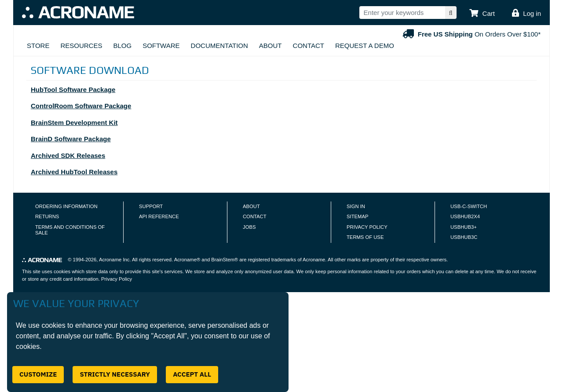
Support (151, 206)
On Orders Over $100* (471, 34)
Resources (81, 46)
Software (161, 46)
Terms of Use (365, 237)
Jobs (249, 227)
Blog (122, 46)
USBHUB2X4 (465, 216)
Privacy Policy (367, 227)
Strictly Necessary (115, 374)
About (271, 46)
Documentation (219, 46)
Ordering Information (66, 206)
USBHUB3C (464, 237)
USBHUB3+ (464, 227)
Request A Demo (365, 46)
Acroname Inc (114, 260)
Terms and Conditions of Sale (70, 230)
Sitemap (357, 216)
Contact (309, 46)
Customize (38, 374)
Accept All (192, 374)
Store (38, 46)
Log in (532, 13)
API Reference (159, 216)
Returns (47, 216)
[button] (482, 14)
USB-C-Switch (469, 206)
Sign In (356, 206)
